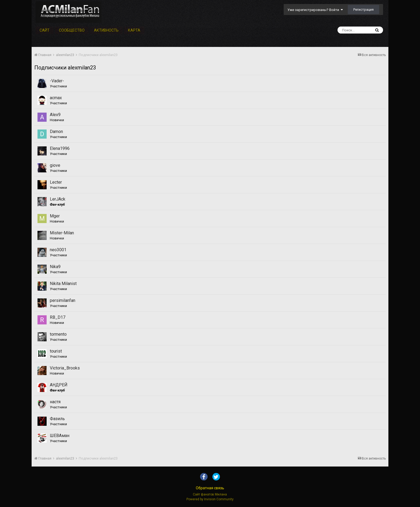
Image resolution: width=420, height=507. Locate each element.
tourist (56, 351)
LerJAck (58, 199)
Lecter (56, 182)
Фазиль (57, 419)
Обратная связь (210, 488)
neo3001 (58, 250)
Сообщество (72, 30)
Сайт (45, 30)
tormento (58, 334)
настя (55, 402)
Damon (56, 132)
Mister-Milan (62, 233)
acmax (56, 98)
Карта (134, 30)
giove (55, 165)
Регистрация (363, 10)
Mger (55, 216)
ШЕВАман (60, 436)
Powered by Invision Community (210, 499)
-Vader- (57, 81)
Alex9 (55, 115)
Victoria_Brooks (65, 368)
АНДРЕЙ (59, 385)
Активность (106, 30)
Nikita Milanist (63, 284)
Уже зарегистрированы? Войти (315, 10)
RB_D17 (58, 317)
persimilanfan (63, 300)
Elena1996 (60, 148)
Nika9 (55, 267)
